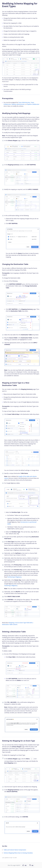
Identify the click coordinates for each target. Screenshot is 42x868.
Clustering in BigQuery (11, 586)
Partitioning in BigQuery (14, 577)
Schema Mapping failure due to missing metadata (18, 853)
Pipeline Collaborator (33, 104)
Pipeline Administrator (18, 104)
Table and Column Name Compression (15, 850)
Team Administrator (24, 102)
